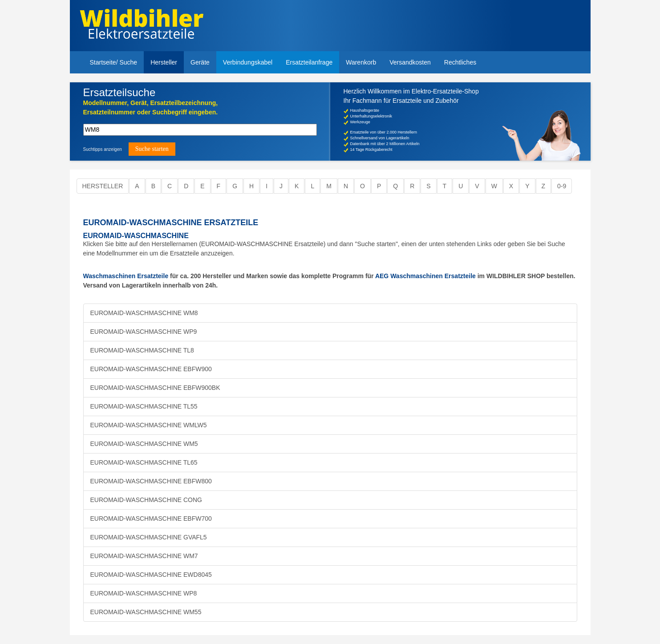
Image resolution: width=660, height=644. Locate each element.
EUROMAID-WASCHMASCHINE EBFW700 (151, 518)
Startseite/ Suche (114, 62)
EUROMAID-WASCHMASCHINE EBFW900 (151, 369)
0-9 (562, 186)
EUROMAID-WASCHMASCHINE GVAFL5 (149, 537)
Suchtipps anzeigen (103, 149)
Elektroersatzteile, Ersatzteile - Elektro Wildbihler (142, 27)
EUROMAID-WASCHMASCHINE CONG (146, 500)
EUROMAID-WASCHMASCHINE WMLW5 (149, 425)
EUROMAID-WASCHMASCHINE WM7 (144, 556)
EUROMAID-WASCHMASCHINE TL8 (142, 350)
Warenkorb (361, 62)
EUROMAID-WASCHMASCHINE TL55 (144, 406)
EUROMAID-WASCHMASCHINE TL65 (144, 462)
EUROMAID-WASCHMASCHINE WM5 (144, 444)
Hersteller (164, 62)
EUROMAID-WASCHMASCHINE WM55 (146, 612)
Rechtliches (460, 62)
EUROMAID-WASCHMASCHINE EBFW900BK (155, 388)
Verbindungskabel (248, 62)
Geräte (200, 62)
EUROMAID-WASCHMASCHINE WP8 (144, 593)
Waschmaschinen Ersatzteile (126, 276)
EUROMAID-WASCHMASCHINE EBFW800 (151, 481)
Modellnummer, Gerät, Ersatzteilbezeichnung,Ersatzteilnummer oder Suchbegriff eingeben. (151, 107)
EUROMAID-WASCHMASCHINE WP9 (144, 332)
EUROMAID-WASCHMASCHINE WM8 (144, 313)
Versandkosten (410, 62)
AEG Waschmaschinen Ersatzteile (425, 276)
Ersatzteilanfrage (309, 62)
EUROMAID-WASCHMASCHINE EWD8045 (151, 575)
